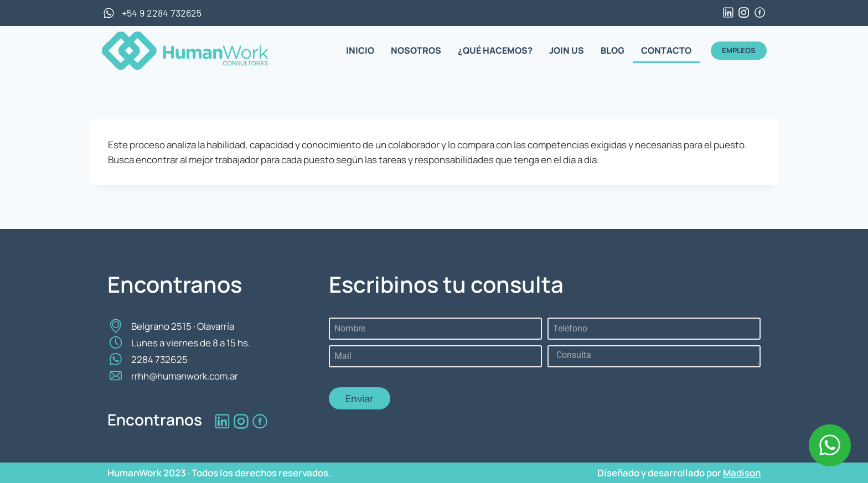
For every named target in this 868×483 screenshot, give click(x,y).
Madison (742, 473)
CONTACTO (666, 50)
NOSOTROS (416, 50)
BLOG (613, 50)
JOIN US (567, 50)
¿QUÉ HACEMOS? (495, 50)
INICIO (360, 50)
